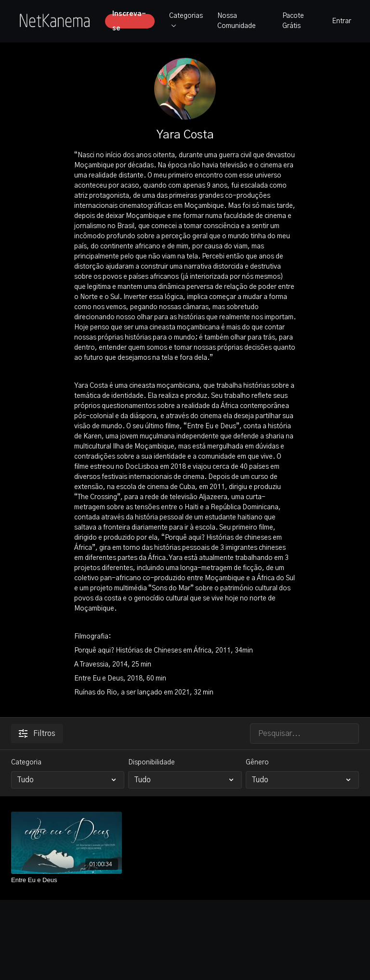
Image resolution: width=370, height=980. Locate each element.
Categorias (186, 20)
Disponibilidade (152, 762)
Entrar (342, 21)
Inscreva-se (129, 21)
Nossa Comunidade (237, 21)
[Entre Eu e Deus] (66, 880)
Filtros (37, 734)
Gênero (257, 762)
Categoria (26, 762)
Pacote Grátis (293, 21)
